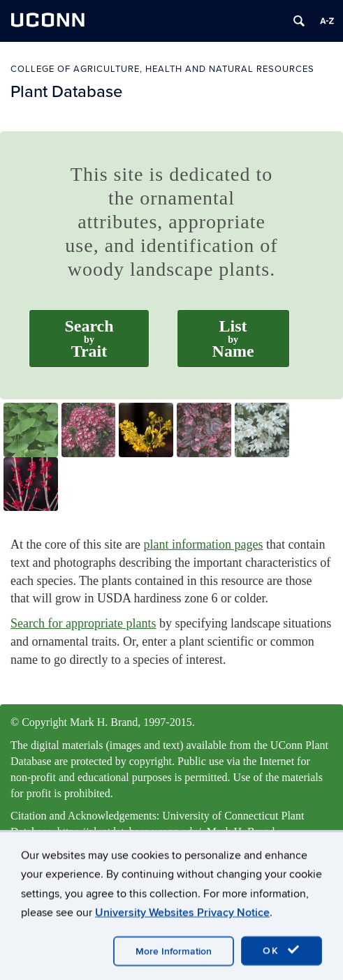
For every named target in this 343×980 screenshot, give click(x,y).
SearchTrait (89, 339)
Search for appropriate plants (83, 623)
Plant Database (66, 91)
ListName (233, 339)
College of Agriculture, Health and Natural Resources (162, 69)
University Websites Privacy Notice (182, 942)
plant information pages (203, 544)
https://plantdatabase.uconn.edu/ (129, 832)
